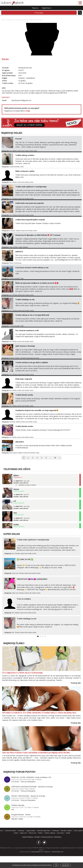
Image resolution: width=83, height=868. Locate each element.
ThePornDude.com (57, 852)
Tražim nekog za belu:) (25, 155)
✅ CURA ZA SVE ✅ (25, 559)
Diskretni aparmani (44, 831)
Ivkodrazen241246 (25, 68)
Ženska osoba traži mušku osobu (23, 199)
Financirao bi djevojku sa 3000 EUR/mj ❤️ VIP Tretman (38, 235)
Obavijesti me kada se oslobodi (27, 485)
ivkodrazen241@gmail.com (21, 100)
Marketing (58, 837)
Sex (14, 20)
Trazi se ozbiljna (24, 599)
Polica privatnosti (47, 837)
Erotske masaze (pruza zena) (30, 358)
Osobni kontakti (14, 167)
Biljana (16, 475)
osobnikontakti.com (37, 852)
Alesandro (20, 442)
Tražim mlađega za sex (25, 299)
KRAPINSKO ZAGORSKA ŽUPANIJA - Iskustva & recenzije (32, 787)
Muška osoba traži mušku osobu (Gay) (25, 151)
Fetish (11, 263)
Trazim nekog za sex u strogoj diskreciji (32, 315)
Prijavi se (35, 8)
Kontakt (37, 837)
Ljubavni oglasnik (7, 20)
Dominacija (18, 263)
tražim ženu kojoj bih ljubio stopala (30, 220)
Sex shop (60, 833)
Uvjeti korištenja (28, 837)
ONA (22, 167)
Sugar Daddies (23, 247)
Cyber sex (15, 573)
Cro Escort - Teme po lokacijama (23, 782)
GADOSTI (19, 252)
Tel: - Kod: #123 (21, 519)
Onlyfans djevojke (18, 805)
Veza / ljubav (13, 453)
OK (56, 865)
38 (55, 458)
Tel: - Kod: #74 (21, 496)
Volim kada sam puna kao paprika (30, 203)
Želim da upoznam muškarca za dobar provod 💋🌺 (37, 283)
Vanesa (16, 489)
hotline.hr (47, 852)
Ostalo (68, 833)
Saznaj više (66, 865)
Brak (16, 833)
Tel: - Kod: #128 (21, 507)
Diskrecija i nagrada (24, 379)
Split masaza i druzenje (25, 346)
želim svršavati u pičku (25, 171)
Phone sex (33, 833)
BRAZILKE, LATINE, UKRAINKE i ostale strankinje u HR (31, 777)
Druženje (12, 231)
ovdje (28, 111)
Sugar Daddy (13, 247)
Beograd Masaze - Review (21, 815)
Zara (15, 513)
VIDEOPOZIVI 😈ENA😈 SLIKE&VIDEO (32, 579)
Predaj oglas (39, 13)
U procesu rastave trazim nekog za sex (32, 267)
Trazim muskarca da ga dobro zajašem (32, 362)
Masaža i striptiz (17, 819)
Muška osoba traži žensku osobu (27, 20)
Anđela (16, 525)
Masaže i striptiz (14, 358)
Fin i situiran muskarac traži (27, 330)
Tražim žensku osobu (24, 395)
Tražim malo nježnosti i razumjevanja (31, 187)
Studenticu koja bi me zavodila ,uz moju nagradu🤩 (37, 410)
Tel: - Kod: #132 (21, 482)
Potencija (55, 831)
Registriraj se (46, 8)
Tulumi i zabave (50, 833)
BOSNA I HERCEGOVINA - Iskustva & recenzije (28, 796)
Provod (18, 139)
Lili (15, 501)
